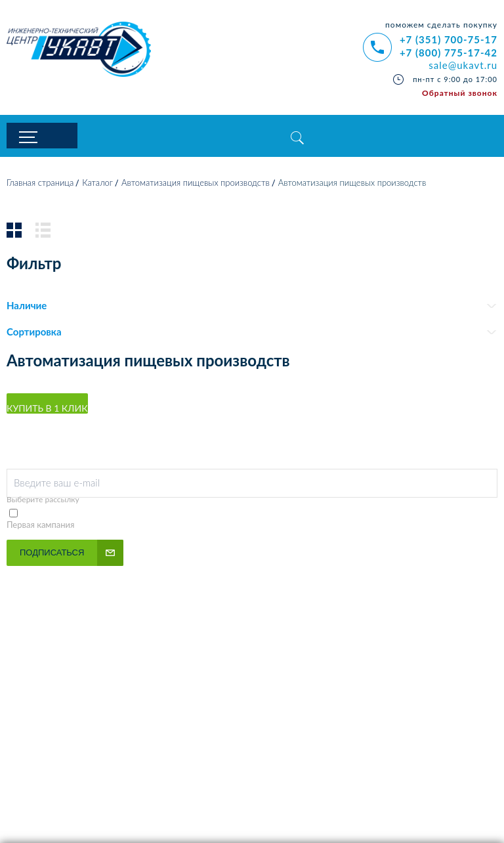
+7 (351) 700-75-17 (449, 39)
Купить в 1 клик (47, 411)
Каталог (97, 186)
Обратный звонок (460, 93)
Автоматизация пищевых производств (196, 186)
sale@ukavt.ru (463, 65)
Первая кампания (41, 527)
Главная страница (40, 186)
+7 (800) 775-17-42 (449, 53)
